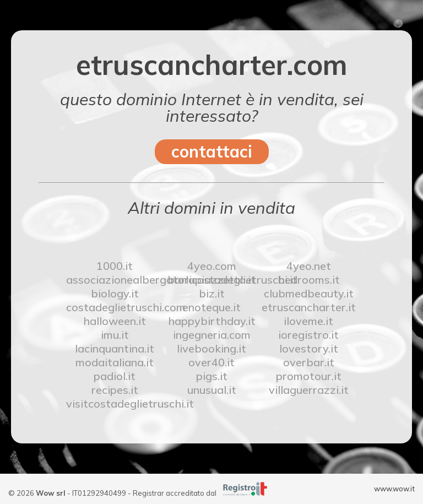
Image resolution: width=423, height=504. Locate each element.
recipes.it (115, 390)
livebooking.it (211, 348)
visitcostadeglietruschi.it (115, 403)
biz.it (212, 293)
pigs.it (212, 376)
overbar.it (309, 362)
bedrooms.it (309, 280)
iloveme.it (308, 321)
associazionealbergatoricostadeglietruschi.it (115, 280)
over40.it (211, 362)
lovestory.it (309, 348)
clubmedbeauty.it (309, 293)
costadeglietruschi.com (115, 307)
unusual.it (212, 390)
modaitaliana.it (115, 362)
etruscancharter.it (309, 307)
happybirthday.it (212, 321)
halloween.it (115, 321)
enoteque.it (211, 307)
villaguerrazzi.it (309, 390)
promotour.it (309, 376)
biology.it (115, 293)
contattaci (212, 151)
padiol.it (115, 376)
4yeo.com (212, 266)
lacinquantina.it (115, 348)
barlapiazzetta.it (211, 280)
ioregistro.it (308, 335)
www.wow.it (394, 489)
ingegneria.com (212, 335)
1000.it (115, 266)
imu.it (115, 335)
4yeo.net (309, 266)
